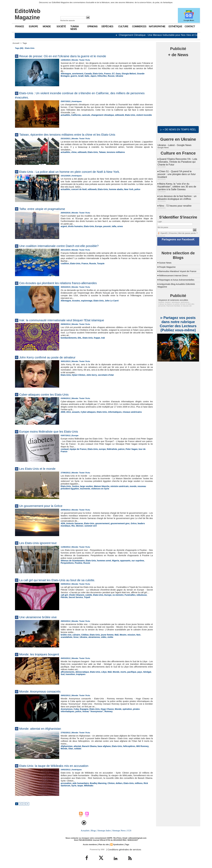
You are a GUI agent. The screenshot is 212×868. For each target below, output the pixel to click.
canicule (84, 115)
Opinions (92, 26)
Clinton (108, 783)
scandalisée (142, 635)
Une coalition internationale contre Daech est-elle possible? (66, 246)
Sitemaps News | (119, 831)
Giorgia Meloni (125, 74)
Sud (148, 672)
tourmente (74, 488)
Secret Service (67, 600)
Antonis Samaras (74, 523)
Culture (123, 26)
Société (61, 26)
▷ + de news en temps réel (178, 129)
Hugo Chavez (104, 709)
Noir (133, 635)
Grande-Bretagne (140, 74)
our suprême (133, 561)
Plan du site (104, 845)
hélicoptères (125, 746)
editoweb (116, 115)
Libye (101, 672)
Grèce (129, 523)
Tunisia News (75, 28)
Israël (70, 76)
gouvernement (100, 523)
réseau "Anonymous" (77, 711)
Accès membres (90, 845)
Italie (76, 76)
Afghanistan (66, 746)
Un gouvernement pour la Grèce (45, 506)
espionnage (85, 301)
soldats (69, 748)
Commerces (139, 26)
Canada (86, 74)
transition (65, 674)
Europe (33, 26)
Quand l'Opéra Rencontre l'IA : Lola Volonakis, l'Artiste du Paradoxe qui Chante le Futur (177, 161)
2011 (68, 412)
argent (64, 226)
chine (73, 152)
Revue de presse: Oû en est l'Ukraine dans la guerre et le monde (70, 56)
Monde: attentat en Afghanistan (44, 728)
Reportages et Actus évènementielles (178, 279)
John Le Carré (108, 301)
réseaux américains (128, 412)
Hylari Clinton (78, 375)
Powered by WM (97, 849)
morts (119, 672)
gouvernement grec (116, 523)
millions (134, 783)
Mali (113, 635)
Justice (75, 486)
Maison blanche (99, 486)
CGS (129, 831)
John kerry (90, 375)
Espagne (83, 709)
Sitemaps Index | (105, 831)
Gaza (114, 74)
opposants (121, 561)
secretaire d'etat (103, 375)
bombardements (68, 338)
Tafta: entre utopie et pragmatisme (46, 209)
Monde (47, 26)
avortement (77, 74)
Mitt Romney (137, 746)
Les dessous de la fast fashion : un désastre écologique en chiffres (176, 195)
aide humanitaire (79, 783)
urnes (116, 226)
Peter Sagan (127, 449)
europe (100, 449)
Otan (63, 748)
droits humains (74, 226)
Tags (25, 43)
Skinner (68, 526)
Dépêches (107, 26)
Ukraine (106, 76)
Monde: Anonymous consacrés (43, 691)
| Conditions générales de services (122, 849)
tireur (63, 637)
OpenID (163, 231)
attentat (76, 746)
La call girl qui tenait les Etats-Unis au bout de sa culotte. (64, 580)
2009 (63, 412)
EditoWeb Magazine (28, 14)
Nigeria (112, 561)
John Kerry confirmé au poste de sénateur (52, 357)
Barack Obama (88, 746)
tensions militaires (112, 152)
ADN (63, 523)
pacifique (127, 672)
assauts (75, 412)
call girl (64, 598)
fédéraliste (109, 449)
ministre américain (116, 486)
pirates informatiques (138, 709)
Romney (92, 711)
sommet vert (78, 526)
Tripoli (78, 600)
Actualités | (86, 831)
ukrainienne (80, 637)
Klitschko (90, 76)
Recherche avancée (68, 20)
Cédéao (83, 635)
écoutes (75, 301)
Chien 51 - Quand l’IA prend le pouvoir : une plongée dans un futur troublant (176, 173)
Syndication (118, 845)
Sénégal (142, 672)
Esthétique (175, 26)
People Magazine (168, 264)
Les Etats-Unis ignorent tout (41, 543)
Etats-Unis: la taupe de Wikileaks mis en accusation (60, 766)
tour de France (140, 449)
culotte (87, 598)
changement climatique (100, 115)
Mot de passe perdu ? (185, 231)
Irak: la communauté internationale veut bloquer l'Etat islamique (69, 320)
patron (117, 449)
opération (123, 709)
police (132, 189)
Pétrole (145, 598)
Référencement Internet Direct (175, 275)
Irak (100, 338)
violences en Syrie (88, 488)
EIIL (78, 338)
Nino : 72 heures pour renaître (175, 203)
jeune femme (104, 635)
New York (124, 189)
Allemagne (66, 74)
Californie (75, 115)
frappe (95, 338)
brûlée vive (66, 635)
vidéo (89, 637)
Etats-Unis (96, 74)
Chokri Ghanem (76, 598)
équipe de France (77, 449)
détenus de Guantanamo (72, 561)
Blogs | (94, 831)
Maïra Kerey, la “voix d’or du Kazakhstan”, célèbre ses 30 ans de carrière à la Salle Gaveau (176, 185)
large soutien (85, 486)
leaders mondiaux (141, 523)
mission (127, 635)
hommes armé (101, 561)
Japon (82, 76)
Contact (190, 26)
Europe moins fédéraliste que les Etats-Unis (54, 431)
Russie (99, 76)
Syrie (63, 785)
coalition (65, 263)
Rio (62, 526)
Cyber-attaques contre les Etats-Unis (48, 394)
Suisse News (166, 260)
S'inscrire (172, 231)
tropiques (75, 674)
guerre (64, 76)
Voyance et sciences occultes (172, 299)
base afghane (101, 746)
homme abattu (112, 189)
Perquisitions (146, 561)
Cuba (75, 709)
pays (135, 672)
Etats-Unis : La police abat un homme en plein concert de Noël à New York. (78, 172)
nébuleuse (136, 598)
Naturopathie (157, 26)
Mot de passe (163, 225)
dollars (115, 783)
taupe (69, 785)
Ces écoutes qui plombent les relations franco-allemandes (65, 283)
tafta (110, 226)
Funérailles (126, 598)
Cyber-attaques (86, 412)
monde (128, 486)
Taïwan (100, 152)
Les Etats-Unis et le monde (40, 469)
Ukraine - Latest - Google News (174, 144)
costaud (64, 449)
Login (160, 219)
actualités (65, 115)
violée (95, 637)
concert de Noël (78, 189)
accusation (66, 783)
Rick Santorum (145, 783)
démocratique (81, 672)
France (20, 26)
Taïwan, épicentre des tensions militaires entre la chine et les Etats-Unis (75, 134)
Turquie (98, 263)
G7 (110, 74)
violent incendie (139, 115)
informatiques (111, 412)
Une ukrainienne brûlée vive (41, 617)
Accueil (16, 43)
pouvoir (104, 226)
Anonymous (66, 709)
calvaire (75, 635)
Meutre (119, 635)
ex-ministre (114, 598)
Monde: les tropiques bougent (43, 654)
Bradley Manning (96, 783)
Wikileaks (77, 785)
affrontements (67, 672)
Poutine (64, 563)
